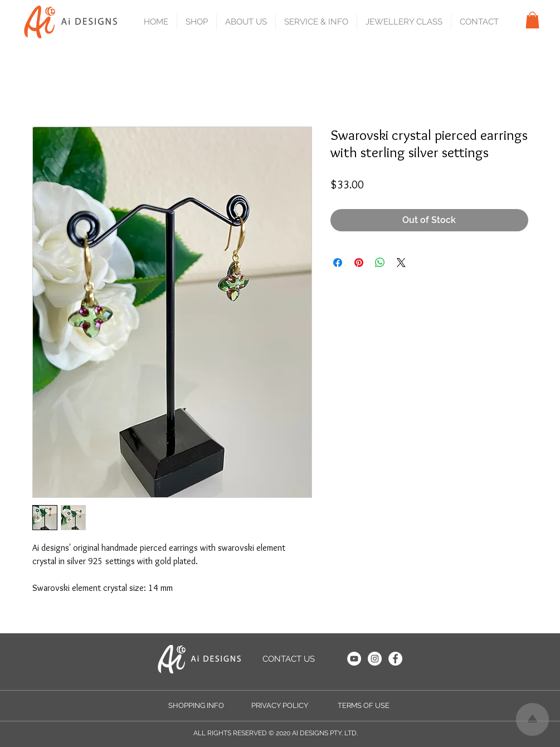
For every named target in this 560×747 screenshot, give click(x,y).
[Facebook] (395, 659)
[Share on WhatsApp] (380, 263)
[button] (196, 22)
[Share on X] (401, 263)
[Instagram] (375, 659)
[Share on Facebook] (338, 263)
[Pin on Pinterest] (359, 263)
